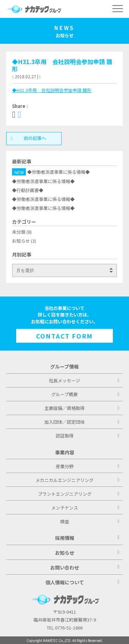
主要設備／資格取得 (82, 408)
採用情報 (87, 538)
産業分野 (88, 466)
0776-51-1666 (69, 628)
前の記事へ (30, 138)
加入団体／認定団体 (82, 422)
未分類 (19, 232)
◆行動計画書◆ (28, 190)
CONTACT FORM (65, 336)
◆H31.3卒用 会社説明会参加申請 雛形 (62, 65)
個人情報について (82, 582)
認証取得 (88, 436)
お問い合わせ (85, 567)
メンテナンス (85, 508)
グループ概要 (85, 394)
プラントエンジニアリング (79, 494)
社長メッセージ (84, 380)
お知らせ (21, 241)
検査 (90, 521)
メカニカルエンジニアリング (77, 480)
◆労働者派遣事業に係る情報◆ (58, 172)
